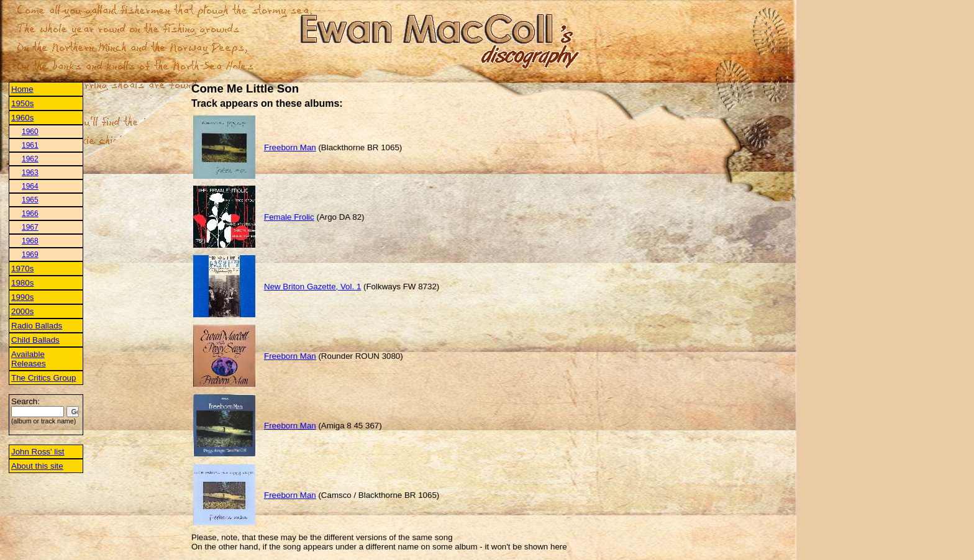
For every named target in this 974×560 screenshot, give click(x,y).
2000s (22, 311)
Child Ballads (35, 340)
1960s (22, 118)
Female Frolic (289, 217)
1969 (30, 255)
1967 (30, 227)
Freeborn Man (290, 147)
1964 (30, 186)
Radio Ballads (37, 326)
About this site (37, 466)
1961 (30, 145)
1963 (30, 173)
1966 (30, 214)
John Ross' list (38, 452)
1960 (30, 132)
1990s (22, 297)
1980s (22, 283)
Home (22, 89)
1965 (30, 200)
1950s (22, 103)
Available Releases (29, 359)
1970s (22, 269)
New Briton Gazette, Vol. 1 (312, 287)
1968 (30, 241)
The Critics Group (43, 378)
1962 (30, 159)
